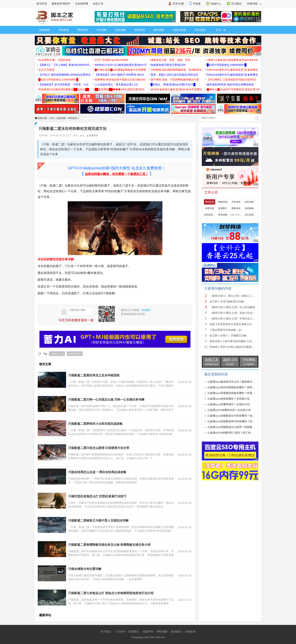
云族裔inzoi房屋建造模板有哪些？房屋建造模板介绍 (238, 393)
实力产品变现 (46, 70)
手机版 (197, 4)
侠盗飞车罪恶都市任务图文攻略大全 (231, 324)
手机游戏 (64, 30)
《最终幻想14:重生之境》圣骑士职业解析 (234, 313)
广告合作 (120, 632)
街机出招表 (180, 30)
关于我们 (106, 632)
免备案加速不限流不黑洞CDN (168, 65)
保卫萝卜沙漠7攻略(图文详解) (227, 302)
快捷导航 (254, 4)
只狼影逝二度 (57, 354)
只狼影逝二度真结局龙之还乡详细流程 (94, 375)
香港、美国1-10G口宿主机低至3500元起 (174, 75)
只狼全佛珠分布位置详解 (85, 569)
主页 (52, 118)
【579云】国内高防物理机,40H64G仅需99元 (65, 75)
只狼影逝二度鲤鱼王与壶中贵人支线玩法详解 (98, 520)
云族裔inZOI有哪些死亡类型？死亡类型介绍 (233, 433)
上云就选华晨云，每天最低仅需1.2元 (116, 84)
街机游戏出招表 (210, 215)
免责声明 (148, 632)
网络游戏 (83, 30)
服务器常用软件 (61, 4)
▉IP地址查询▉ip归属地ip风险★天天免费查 (120, 70)
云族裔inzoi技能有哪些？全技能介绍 (228, 399)
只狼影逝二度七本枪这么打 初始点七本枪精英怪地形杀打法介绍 (111, 593)
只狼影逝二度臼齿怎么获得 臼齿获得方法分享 (99, 448)
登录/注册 (178, 4)
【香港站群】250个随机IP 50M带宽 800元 (119, 75)
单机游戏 (140, 30)
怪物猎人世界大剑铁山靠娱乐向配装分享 (233, 347)
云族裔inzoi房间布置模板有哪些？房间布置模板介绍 (238, 387)
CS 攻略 (102, 30)
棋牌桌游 (236, 208)
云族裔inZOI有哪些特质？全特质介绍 (229, 410)
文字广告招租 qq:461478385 (111, 60)
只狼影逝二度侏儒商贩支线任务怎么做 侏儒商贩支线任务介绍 (109, 545)
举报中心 (216, 4)
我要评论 (92, 136)
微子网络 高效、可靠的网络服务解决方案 (175, 80)
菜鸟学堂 (42, 4)
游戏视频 (249, 208)
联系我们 (134, 632)
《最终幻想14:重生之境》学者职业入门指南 (235, 319)
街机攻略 (120, 30)
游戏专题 (210, 208)
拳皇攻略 (159, 30)
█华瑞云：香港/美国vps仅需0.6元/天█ (173, 84)
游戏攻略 (44, 30)
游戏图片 (223, 208)
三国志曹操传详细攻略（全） (227, 330)
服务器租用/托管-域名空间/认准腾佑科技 (230, 84)
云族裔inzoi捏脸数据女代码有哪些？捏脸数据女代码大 (239, 416)
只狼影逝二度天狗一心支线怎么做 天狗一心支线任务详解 (106, 399)
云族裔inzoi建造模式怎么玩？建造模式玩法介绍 (235, 382)
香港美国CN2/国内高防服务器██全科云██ (64, 89)
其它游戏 (200, 30)
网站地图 (162, 632)
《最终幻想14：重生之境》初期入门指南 (233, 296)
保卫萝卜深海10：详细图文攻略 (228, 336)
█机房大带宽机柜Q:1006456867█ (227, 65)
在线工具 (98, 4)
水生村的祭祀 (75, 354)
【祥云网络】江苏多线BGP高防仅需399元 (232, 80)
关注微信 (236, 4)
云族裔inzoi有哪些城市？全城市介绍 (228, 404)
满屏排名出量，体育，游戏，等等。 (172, 60)
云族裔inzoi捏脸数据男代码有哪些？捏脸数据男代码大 (239, 421)
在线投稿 (190, 632)
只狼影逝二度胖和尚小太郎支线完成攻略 (95, 424)
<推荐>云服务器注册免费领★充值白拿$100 (232, 60)
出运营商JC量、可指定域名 (55, 60)
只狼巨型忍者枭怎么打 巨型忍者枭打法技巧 (97, 496)
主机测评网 (82, 4)
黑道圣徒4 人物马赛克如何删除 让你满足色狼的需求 (240, 341)
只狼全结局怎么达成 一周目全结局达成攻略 (97, 472)
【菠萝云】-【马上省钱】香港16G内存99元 (64, 65)
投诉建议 (176, 632)
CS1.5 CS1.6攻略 (236, 215)
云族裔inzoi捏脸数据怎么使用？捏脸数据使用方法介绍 (239, 427)
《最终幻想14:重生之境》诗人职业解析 (232, 307)
